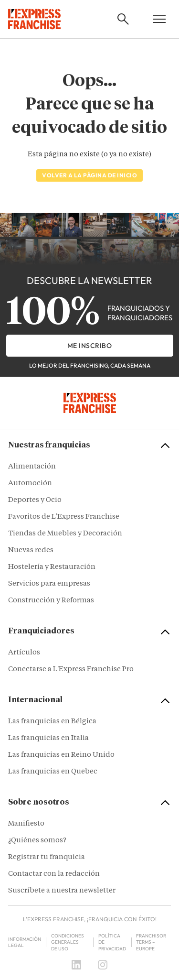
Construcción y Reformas (51, 601)
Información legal (25, 942)
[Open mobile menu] (159, 19)
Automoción (30, 484)
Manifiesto (26, 824)
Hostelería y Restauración (52, 567)
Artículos (24, 653)
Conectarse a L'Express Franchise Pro (71, 670)
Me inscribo (90, 346)
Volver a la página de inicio (89, 175)
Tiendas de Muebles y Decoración (65, 534)
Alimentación (32, 467)
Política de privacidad (112, 942)
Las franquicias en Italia (48, 738)
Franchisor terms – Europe (151, 942)
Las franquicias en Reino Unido (61, 755)
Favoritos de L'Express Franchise (64, 517)
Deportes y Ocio (35, 500)
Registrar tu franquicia (47, 857)
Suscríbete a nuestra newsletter (62, 891)
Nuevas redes (31, 550)
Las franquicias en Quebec (53, 772)
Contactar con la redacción (54, 874)
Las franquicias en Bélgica (52, 722)
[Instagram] (103, 965)
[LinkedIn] (76, 965)
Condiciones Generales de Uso (68, 942)
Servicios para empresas (49, 584)
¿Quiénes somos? (37, 841)
